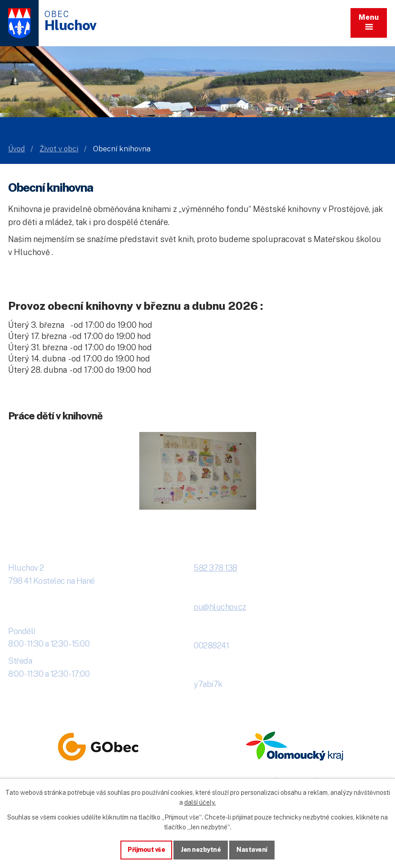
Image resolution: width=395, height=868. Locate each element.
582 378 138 (215, 568)
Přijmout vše (146, 850)
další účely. (200, 802)
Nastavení (252, 850)
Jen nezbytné (201, 850)
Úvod (16, 149)
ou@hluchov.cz (220, 607)
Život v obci (59, 149)
